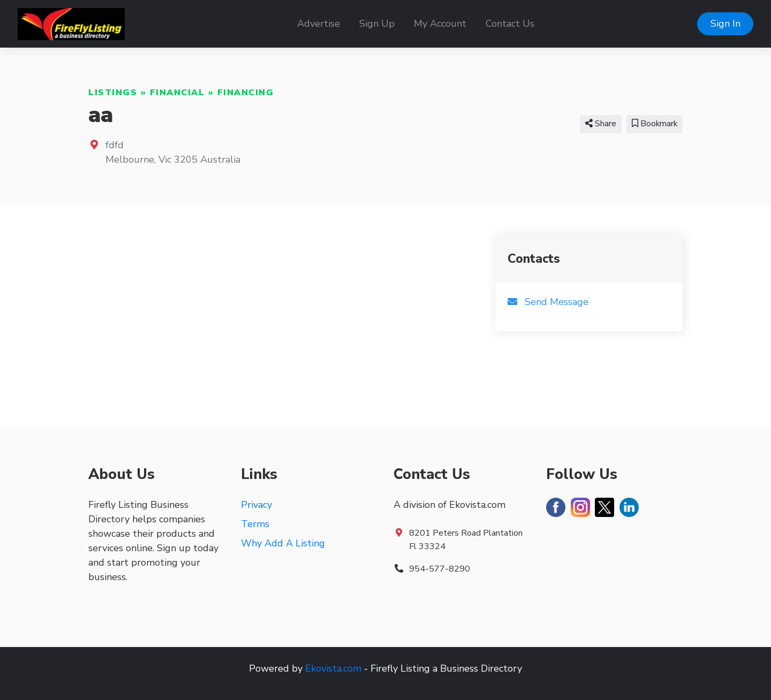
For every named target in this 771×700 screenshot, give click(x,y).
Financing (246, 93)
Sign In (725, 24)
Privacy (256, 505)
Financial (177, 93)
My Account (440, 24)
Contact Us (510, 24)
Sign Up (377, 24)
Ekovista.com (333, 668)
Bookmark (655, 124)
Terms (255, 524)
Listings (113, 93)
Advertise (319, 24)
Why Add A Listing (283, 543)
